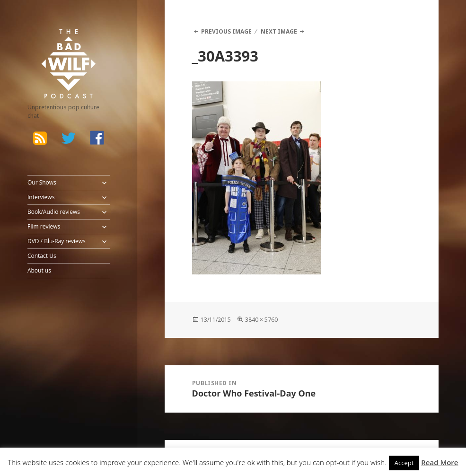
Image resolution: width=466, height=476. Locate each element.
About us (39, 270)
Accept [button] (404, 463)
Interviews (41, 197)
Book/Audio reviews (54, 212)
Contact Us (42, 256)
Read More (440, 462)
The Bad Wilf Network (61, 42)
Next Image (279, 31)
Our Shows (42, 182)
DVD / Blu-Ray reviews (57, 241)
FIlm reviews (44, 226)
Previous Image (226, 31)
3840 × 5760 (261, 320)
